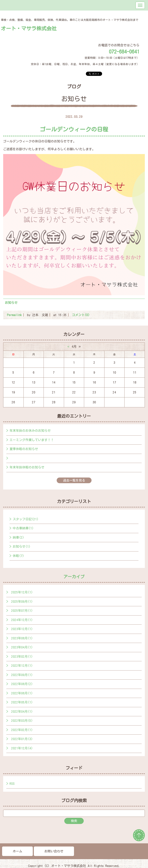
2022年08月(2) (22, 684)
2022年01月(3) (22, 739)
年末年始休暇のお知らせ (27, 467)
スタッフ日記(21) (26, 519)
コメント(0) (81, 315)
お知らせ (11, 303)
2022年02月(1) (22, 730)
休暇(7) (18, 556)
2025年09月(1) (22, 602)
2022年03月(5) (22, 721)
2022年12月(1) (22, 666)
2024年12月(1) (22, 620)
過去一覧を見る (74, 480)
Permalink (14, 315)
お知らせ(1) (22, 547)
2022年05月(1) (22, 702)
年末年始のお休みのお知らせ (30, 431)
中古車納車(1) (23, 528)
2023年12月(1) (22, 629)
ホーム (17, 851)
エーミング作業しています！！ (32, 440)
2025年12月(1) (22, 592)
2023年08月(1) (22, 638)
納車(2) (18, 537)
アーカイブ (74, 577)
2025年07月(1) (22, 611)
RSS (12, 784)
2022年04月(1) (22, 712)
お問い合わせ (54, 851)
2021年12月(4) (22, 748)
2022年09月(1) (22, 675)
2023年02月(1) (22, 657)
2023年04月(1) (22, 647)
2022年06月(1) (22, 693)
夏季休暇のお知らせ (24, 449)
